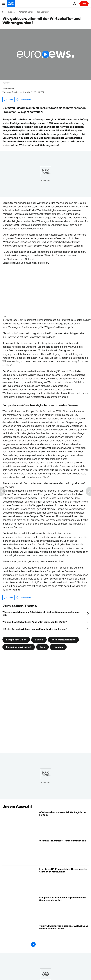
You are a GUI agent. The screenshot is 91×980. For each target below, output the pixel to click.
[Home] (3, 12)
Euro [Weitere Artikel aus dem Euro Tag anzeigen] (42, 647)
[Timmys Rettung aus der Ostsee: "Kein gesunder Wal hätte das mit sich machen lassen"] (64, 936)
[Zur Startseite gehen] (11, 4)
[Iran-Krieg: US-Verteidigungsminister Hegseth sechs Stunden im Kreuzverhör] (64, 880)
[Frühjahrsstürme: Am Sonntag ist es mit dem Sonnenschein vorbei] (64, 908)
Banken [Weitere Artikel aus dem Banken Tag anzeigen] (39, 639)
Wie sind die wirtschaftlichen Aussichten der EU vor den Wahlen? (35, 622)
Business (11, 12)
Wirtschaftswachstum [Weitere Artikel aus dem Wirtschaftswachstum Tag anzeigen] (63, 639)
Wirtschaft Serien (26, 12)
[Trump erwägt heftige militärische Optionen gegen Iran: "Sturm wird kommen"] (64, 851)
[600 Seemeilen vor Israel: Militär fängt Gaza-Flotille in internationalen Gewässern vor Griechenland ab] (64, 823)
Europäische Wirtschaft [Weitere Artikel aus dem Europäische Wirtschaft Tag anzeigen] (19, 647)
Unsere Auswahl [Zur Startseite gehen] (17, 806)
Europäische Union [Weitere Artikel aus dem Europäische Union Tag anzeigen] (16, 639)
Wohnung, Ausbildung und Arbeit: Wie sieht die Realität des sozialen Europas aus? (41, 613)
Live (84, 4)
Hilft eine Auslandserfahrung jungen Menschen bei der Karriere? (35, 629)
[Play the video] (45, 54)
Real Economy (43, 12)
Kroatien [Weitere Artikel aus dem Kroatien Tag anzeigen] (58, 647)
